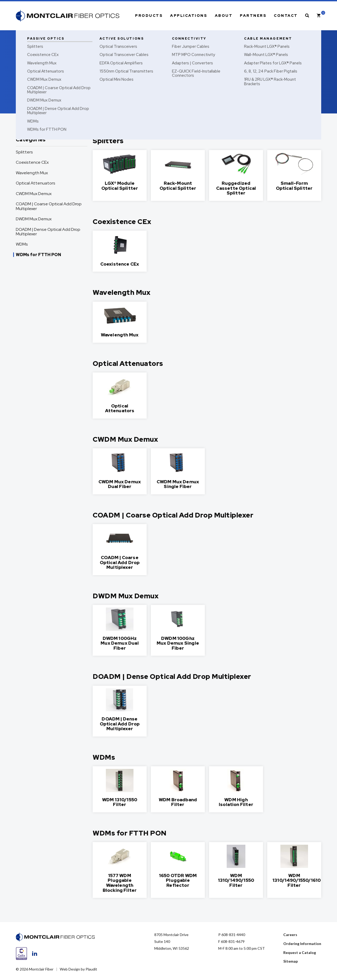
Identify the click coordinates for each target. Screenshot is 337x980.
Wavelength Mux (32, 173)
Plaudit (91, 969)
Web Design (70, 969)
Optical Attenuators (36, 183)
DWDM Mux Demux (34, 219)
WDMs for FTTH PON (38, 255)
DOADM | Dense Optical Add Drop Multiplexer (48, 232)
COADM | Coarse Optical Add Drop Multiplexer (49, 206)
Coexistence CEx (32, 162)
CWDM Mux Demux (34, 194)
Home (20, 36)
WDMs (22, 244)
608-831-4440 (233, 935)
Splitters (24, 152)
